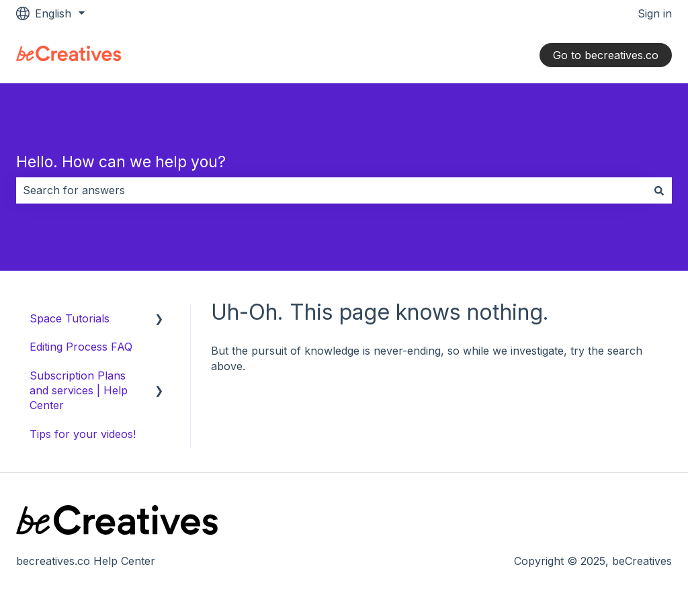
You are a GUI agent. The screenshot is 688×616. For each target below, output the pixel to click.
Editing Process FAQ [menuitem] (81, 347)
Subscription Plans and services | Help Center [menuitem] (79, 391)
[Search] (659, 190)
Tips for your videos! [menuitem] (83, 434)
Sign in (655, 13)
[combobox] (331, 190)
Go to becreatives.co (606, 55)
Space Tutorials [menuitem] (70, 318)
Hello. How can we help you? (121, 162)
